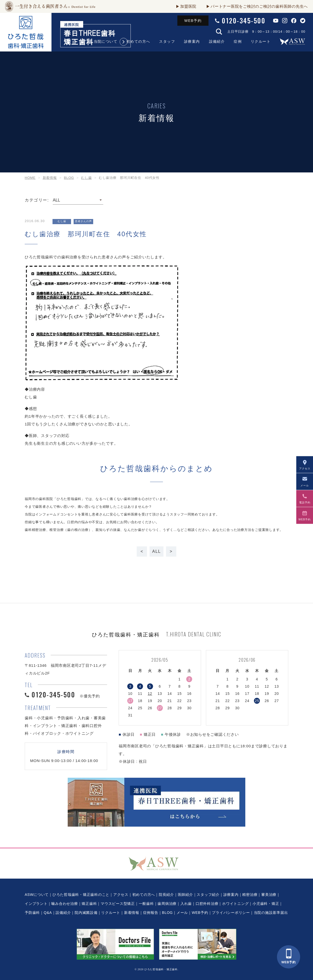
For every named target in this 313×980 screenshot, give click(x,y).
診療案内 (192, 41)
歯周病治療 (167, 904)
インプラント (36, 904)
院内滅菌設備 (86, 913)
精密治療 (250, 895)
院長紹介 (166, 895)
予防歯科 (32, 913)
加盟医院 (188, 6)
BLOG (167, 913)
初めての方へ (138, 41)
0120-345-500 (244, 20)
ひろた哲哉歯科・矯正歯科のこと (81, 895)
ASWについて (37, 895)
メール (182, 913)
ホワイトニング (235, 904)
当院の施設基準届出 (271, 913)
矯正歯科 (89, 904)
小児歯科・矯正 (266, 904)
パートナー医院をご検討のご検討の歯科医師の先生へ (259, 6)
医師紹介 (185, 895)
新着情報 (132, 913)
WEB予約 (193, 21)
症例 (238, 41)
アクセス (121, 895)
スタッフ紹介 (208, 895)
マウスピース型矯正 (118, 904)
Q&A (48, 913)
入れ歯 (186, 904)
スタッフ (167, 41)
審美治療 (269, 895)
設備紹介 (217, 41)
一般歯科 (146, 904)
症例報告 (151, 913)
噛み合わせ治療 (64, 904)
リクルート (261, 41)
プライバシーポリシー (231, 913)
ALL (156, 551)
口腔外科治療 (207, 904)
